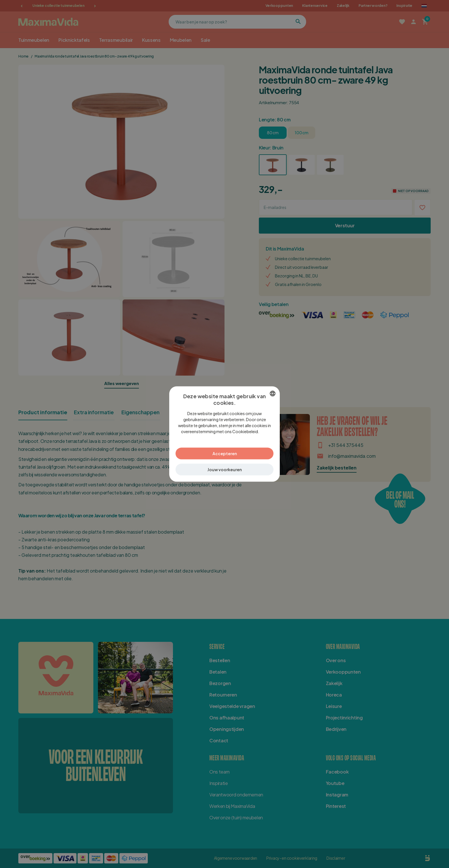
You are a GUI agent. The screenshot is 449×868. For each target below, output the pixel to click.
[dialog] (224, 434)
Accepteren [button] (225, 453)
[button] (224, 469)
